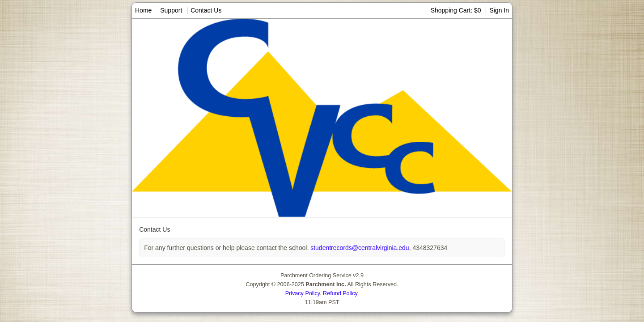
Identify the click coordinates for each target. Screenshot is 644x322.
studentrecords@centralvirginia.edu (359, 248)
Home (143, 10)
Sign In (499, 10)
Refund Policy (340, 293)
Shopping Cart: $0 (457, 10)
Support (171, 10)
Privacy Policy (303, 293)
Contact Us (206, 10)
